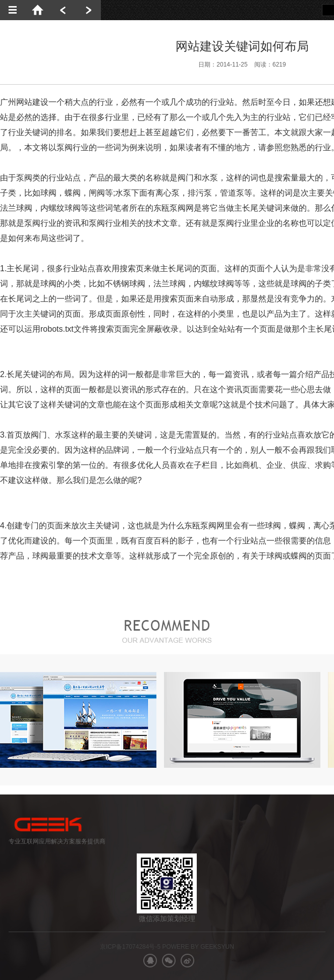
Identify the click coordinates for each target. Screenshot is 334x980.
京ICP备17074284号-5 (130, 947)
